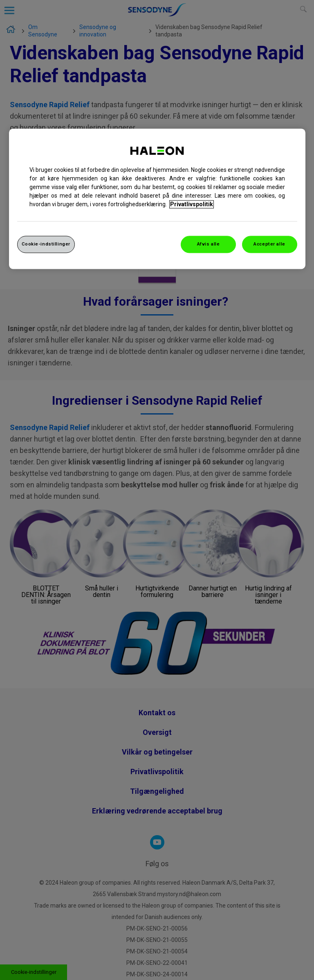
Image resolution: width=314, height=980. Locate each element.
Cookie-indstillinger (46, 244)
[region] (157, 199)
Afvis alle (209, 244)
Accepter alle (269, 244)
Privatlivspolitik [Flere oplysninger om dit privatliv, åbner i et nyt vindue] (192, 205)
